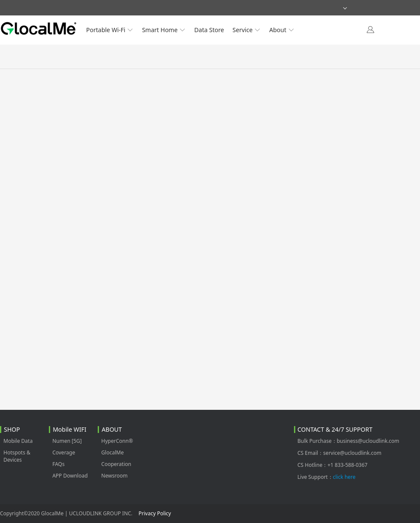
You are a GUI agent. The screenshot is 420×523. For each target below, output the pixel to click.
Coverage (64, 452)
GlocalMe (112, 452)
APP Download (70, 476)
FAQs (58, 464)
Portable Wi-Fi (110, 30)
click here (344, 477)
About (282, 30)
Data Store (209, 30)
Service (247, 30)
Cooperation (116, 464)
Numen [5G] (67, 441)
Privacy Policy (155, 513)
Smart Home (164, 30)
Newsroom (114, 476)
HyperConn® (117, 441)
